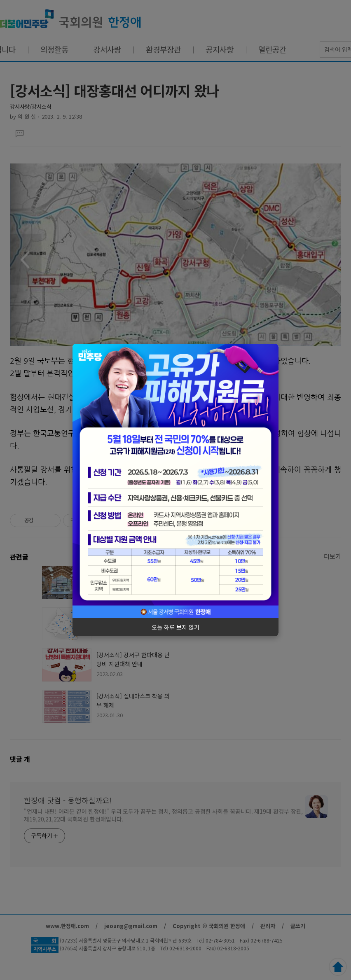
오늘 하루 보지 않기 (175, 627)
